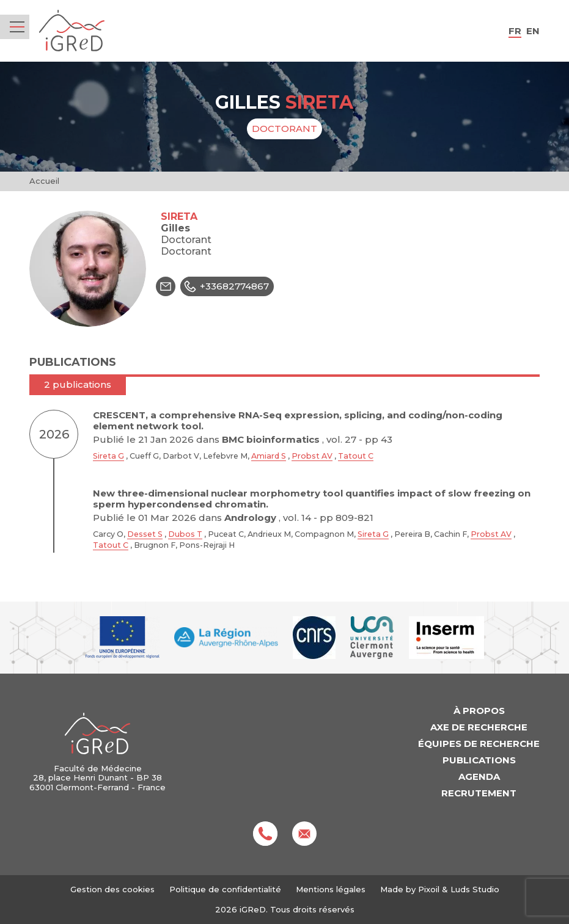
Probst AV (312, 456)
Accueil (44, 181)
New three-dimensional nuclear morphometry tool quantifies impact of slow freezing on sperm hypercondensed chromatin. (312, 499)
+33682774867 (225, 286)
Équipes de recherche (479, 744)
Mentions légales (331, 889)
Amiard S (269, 456)
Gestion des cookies (112, 889)
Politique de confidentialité (225, 889)
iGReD (72, 31)
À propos (479, 711)
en (533, 31)
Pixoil (429, 889)
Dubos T (185, 534)
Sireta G (108, 456)
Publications (479, 760)
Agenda (479, 777)
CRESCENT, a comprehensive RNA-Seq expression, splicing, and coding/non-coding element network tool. (298, 420)
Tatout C (356, 456)
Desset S (145, 534)
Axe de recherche (479, 727)
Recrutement (479, 793)
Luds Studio (475, 889)
